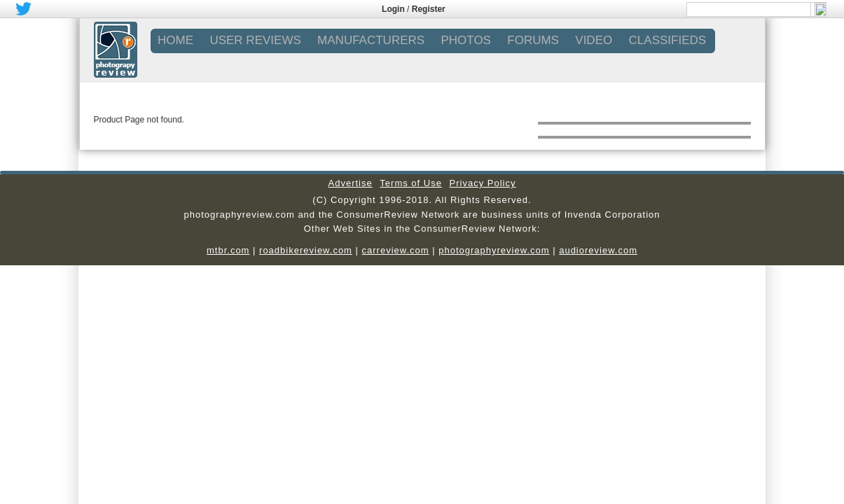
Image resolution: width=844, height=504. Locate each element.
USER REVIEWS (255, 40)
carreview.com (396, 250)
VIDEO (594, 40)
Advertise (351, 183)
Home (175, 40)
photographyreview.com (494, 250)
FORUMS (533, 40)
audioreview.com (598, 250)
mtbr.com (228, 250)
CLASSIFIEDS (668, 40)
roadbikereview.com (306, 250)
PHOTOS (465, 40)
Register (429, 9)
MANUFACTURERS (371, 40)
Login (393, 9)
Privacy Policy (483, 183)
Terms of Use (411, 183)
